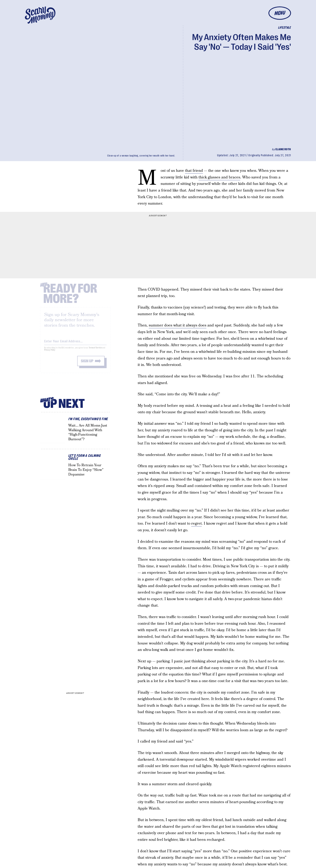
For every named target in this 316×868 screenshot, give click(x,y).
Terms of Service (95, 351)
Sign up (87, 364)
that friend (194, 171)
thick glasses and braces (219, 177)
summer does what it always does (178, 325)
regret (196, 524)
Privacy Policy (50, 353)
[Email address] (75, 343)
